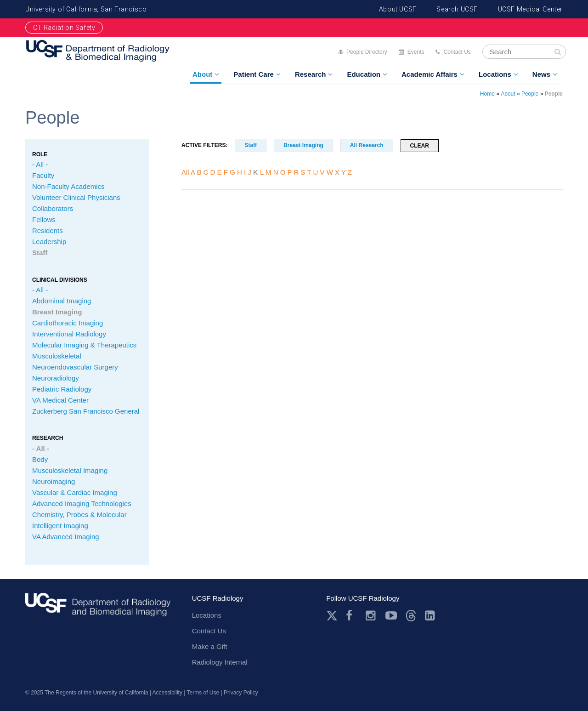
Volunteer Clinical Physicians (76, 197)
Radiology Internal (220, 662)
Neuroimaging (54, 481)
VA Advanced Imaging (66, 537)
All (185, 172)
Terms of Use (203, 693)
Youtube (391, 616)
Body (40, 459)
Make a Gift (210, 646)
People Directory (367, 52)
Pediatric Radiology (62, 389)
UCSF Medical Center (530, 9)
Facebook (352, 616)
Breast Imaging (57, 312)
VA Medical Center (60, 400)
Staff (40, 253)
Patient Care (254, 74)
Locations (495, 74)
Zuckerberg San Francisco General (86, 411)
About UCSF (398, 9)
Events (416, 52)
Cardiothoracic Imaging (68, 323)
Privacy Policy (241, 693)
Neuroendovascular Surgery (75, 367)
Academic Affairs (430, 74)
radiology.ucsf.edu (98, 608)
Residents (48, 230)
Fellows (44, 219)
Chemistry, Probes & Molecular (79, 515)
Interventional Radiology (69, 334)
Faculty (43, 175)
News (541, 74)
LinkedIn (431, 616)
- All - (40, 164)
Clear (420, 146)
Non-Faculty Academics (68, 186)
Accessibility (167, 693)
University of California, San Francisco (86, 9)
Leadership (49, 242)
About (202, 74)
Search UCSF (457, 9)
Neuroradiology (56, 378)
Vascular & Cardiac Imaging (75, 492)
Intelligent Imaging (60, 526)
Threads (411, 616)
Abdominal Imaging (62, 301)
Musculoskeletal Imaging (70, 470)
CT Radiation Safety (64, 28)
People (530, 94)
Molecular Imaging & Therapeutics (84, 345)
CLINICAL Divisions (60, 280)
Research (311, 74)
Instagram (371, 616)
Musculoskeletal (57, 356)
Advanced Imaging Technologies (82, 503)
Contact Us (457, 52)
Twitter (332, 616)
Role (40, 154)
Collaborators (53, 208)
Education (364, 74)
